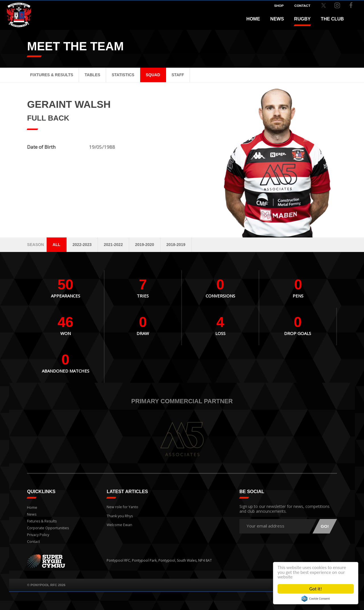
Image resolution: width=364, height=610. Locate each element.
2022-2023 (82, 245)
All (56, 245)
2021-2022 (113, 245)
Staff (178, 75)
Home (253, 19)
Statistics (123, 75)
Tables (93, 75)
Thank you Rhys (119, 514)
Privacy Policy (38, 535)
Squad (153, 75)
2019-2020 (145, 245)
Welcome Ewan (119, 522)
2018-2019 (176, 245)
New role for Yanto (122, 506)
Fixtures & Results (52, 75)
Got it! (316, 589)
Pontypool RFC (17, 13)
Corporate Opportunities (47, 528)
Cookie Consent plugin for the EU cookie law (316, 599)
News (277, 19)
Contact (33, 542)
